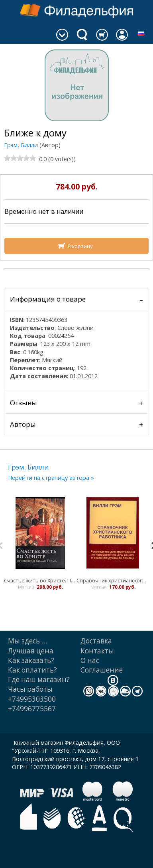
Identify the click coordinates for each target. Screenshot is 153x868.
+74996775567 (32, 709)
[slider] (20, 158)
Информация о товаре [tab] (48, 299)
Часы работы (30, 689)
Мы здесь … (27, 641)
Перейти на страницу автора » (51, 478)
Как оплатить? (32, 670)
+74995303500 (32, 699)
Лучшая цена (31, 651)
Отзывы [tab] (24, 403)
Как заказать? (31, 660)
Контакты (97, 651)
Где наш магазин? (39, 680)
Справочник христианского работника (113, 580)
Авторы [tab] (23, 424)
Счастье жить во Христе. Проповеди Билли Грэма (40, 580)
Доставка (96, 641)
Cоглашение (102, 670)
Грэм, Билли (21, 145)
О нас (90, 660)
